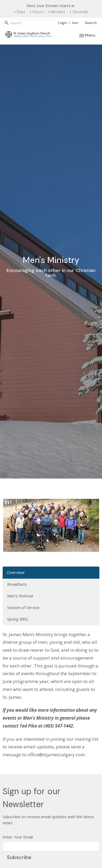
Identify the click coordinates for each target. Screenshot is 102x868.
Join (75, 23)
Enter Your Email (18, 837)
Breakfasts (17, 584)
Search (91, 23)
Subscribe (19, 857)
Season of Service (23, 607)
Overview (16, 572)
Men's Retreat (20, 596)
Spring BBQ (18, 619)
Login (63, 23)
